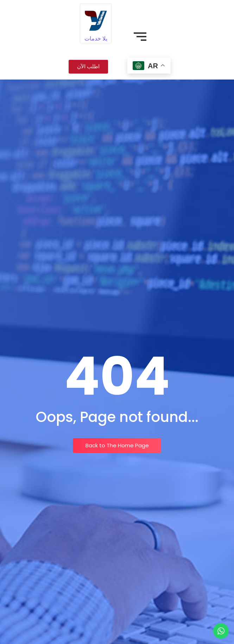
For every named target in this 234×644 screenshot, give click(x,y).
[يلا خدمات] (96, 19)
